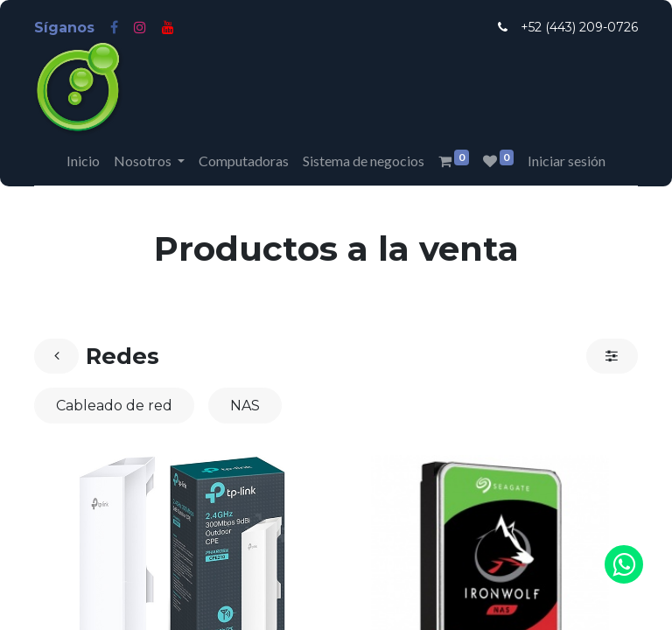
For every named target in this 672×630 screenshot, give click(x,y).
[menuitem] (83, 161)
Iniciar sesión (567, 161)
